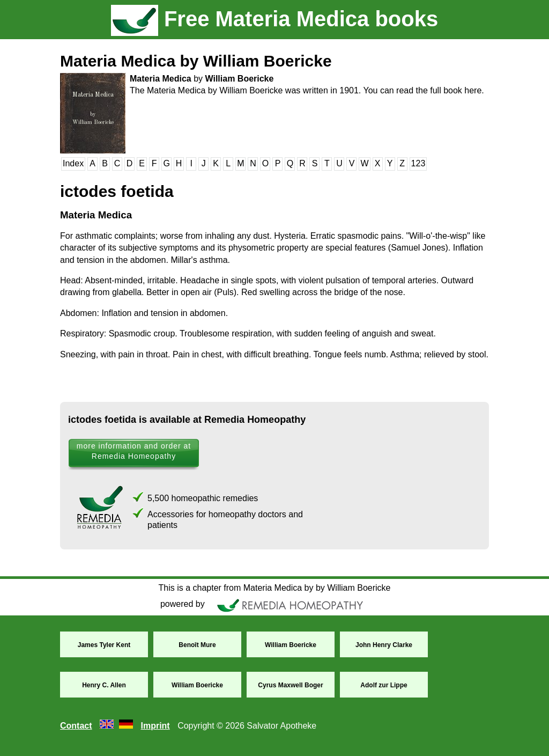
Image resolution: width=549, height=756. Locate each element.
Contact (76, 726)
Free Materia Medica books (274, 19)
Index (73, 163)
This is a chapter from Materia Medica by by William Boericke (274, 588)
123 (418, 163)
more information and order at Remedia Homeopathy (134, 451)
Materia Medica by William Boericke (196, 61)
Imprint (155, 726)
